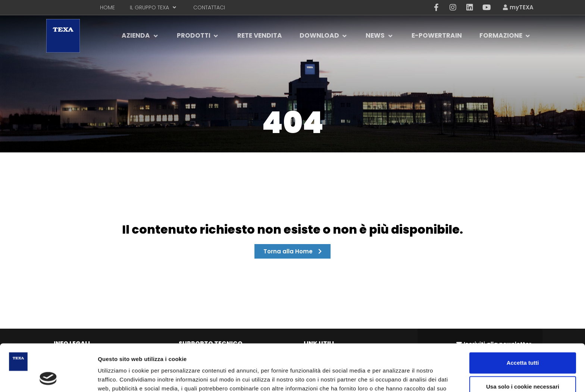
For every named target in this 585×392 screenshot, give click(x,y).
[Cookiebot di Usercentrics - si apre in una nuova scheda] (48, 377)
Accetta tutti (523, 318)
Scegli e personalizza (401, 377)
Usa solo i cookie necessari (523, 342)
